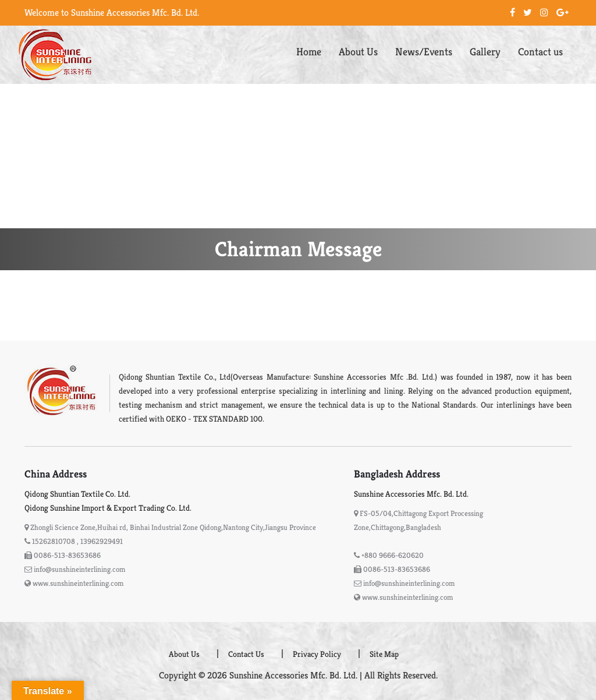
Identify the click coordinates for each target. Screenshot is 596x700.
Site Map (384, 654)
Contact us (540, 52)
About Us (358, 52)
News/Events (424, 52)
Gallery (485, 52)
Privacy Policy (317, 654)
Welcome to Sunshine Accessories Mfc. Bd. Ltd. (112, 13)
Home (309, 52)
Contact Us (246, 654)
